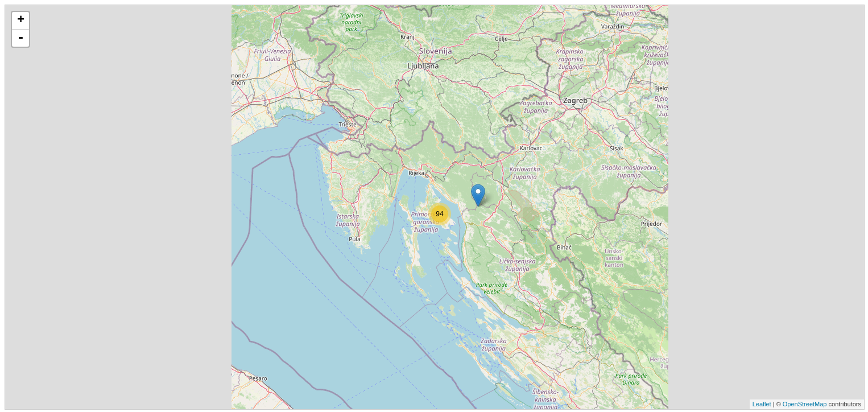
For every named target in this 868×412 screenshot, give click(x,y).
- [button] (20, 38)
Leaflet (762, 404)
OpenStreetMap (805, 404)
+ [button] (21, 20)
